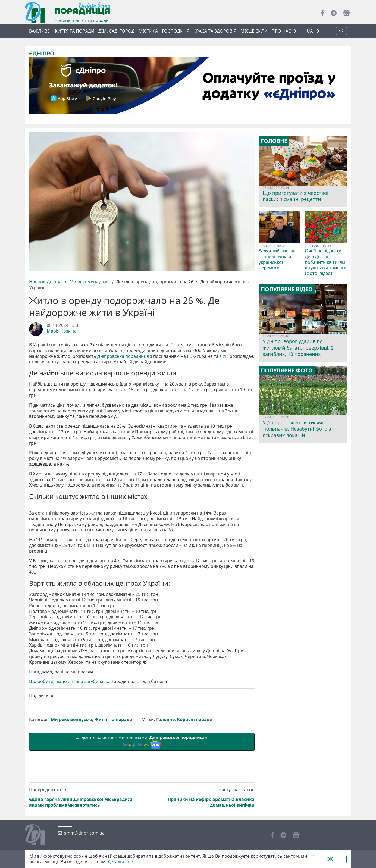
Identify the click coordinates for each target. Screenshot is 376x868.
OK (330, 859)
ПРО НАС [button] (281, 31)
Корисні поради (195, 811)
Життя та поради (74, 31)
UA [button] (310, 31)
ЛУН (224, 356)
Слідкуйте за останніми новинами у (142, 833)
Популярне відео (287, 289)
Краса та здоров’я (215, 31)
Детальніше (120, 862)
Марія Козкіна (62, 331)
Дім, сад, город (116, 31)
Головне (165, 811)
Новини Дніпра (46, 282)
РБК (191, 356)
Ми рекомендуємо (89, 282)
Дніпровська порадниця (123, 356)
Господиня (176, 31)
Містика (148, 31)
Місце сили (254, 31)
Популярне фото (287, 371)
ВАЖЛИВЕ (39, 31)
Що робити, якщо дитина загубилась (69, 773)
